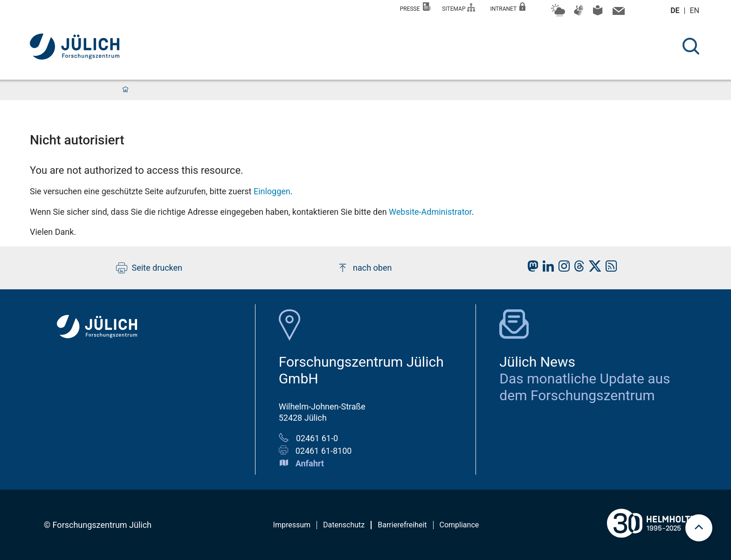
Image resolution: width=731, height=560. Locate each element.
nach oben (364, 268)
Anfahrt (310, 463)
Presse (415, 7)
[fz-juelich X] (593, 269)
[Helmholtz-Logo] (651, 541)
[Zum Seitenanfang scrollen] (699, 528)
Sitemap (459, 8)
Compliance (459, 525)
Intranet (508, 7)
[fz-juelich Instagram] (562, 269)
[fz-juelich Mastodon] (531, 269)
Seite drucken (149, 268)
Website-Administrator (430, 212)
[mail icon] (617, 13)
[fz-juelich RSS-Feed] (609, 269)
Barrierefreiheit (402, 525)
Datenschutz (344, 525)
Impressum (292, 525)
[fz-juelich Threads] (577, 269)
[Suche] (691, 46)
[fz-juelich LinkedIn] (546, 269)
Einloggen (272, 191)
